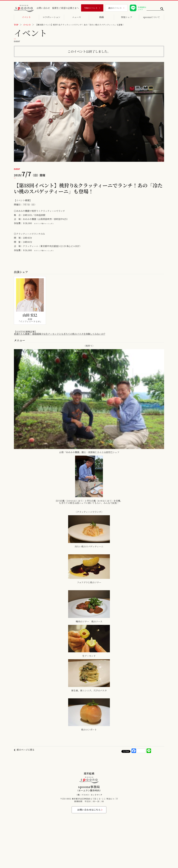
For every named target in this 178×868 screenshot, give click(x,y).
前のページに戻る (26, 750)
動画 (102, 17)
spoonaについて (152, 17)
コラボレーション (51, 17)
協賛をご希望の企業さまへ (65, 8)
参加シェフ (127, 17)
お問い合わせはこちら (89, 810)
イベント (26, 17)
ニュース (77, 17)
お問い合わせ (43, 8)
